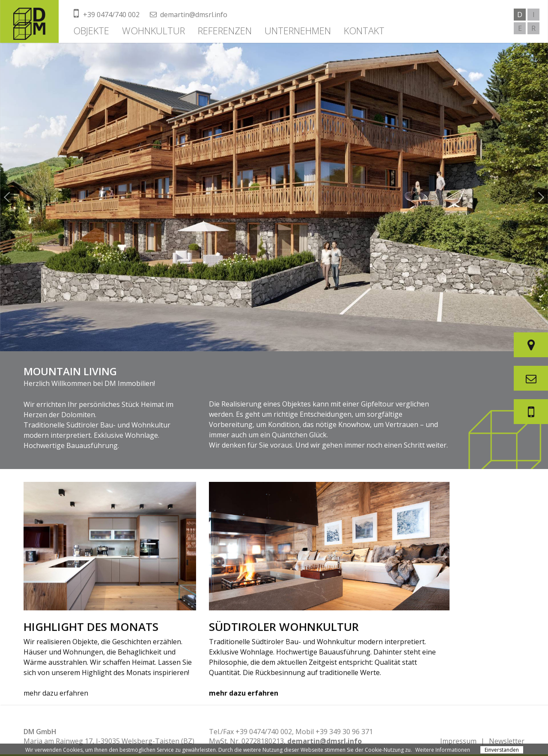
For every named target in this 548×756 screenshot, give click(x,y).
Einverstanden (502, 750)
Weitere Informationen (443, 750)
